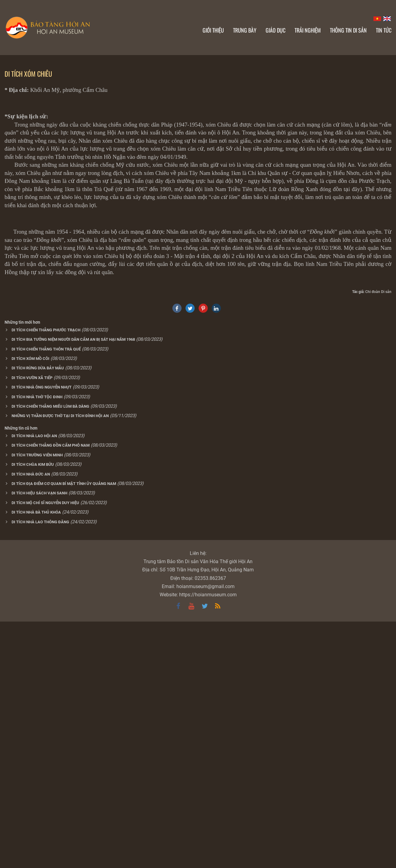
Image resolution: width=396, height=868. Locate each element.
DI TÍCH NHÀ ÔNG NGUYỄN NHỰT (42, 634)
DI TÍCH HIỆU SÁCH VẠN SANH (39, 739)
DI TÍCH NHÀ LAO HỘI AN (34, 682)
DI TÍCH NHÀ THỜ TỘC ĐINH (37, 643)
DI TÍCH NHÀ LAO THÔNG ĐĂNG (40, 768)
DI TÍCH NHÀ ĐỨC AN (31, 721)
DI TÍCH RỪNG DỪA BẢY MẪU (38, 614)
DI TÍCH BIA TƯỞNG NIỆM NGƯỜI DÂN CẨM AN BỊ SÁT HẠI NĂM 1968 (73, 586)
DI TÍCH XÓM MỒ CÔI (30, 605)
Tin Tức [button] (384, 30)
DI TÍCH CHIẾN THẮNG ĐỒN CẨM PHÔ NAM (51, 692)
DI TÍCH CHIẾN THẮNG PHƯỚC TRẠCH (46, 576)
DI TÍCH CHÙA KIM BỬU (33, 711)
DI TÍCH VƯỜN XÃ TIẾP (32, 624)
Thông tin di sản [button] (348, 30)
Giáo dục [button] (276, 30)
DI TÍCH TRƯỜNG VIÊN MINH (37, 701)
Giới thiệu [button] (213, 30)
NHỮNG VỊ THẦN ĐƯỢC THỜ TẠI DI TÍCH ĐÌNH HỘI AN (60, 662)
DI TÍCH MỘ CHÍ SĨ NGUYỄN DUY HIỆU (45, 749)
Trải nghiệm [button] (308, 30)
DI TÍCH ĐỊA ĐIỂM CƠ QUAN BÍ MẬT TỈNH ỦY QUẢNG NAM (64, 730)
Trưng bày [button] (245, 30)
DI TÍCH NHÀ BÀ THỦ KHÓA (36, 759)
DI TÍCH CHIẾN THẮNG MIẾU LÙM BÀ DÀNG (50, 653)
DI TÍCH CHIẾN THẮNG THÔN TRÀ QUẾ (46, 596)
